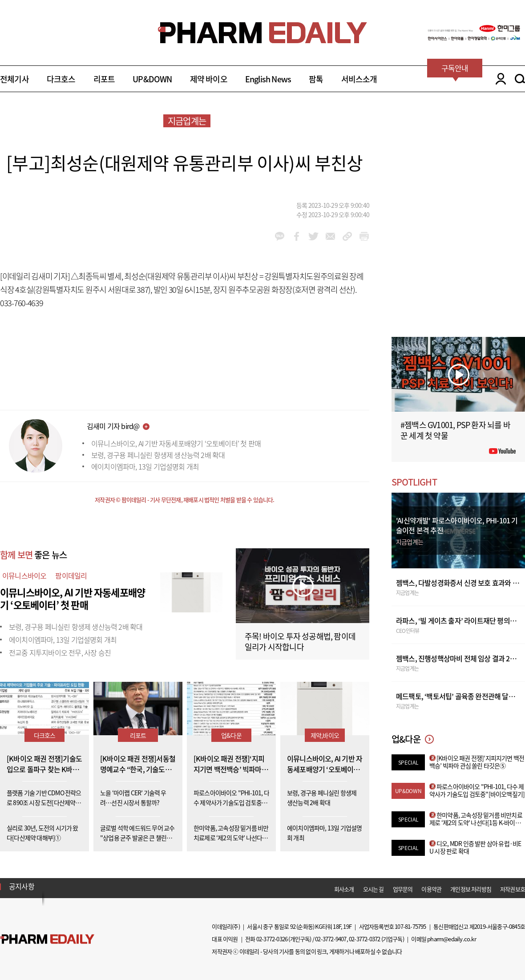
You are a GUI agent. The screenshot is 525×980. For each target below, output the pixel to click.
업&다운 (231, 735)
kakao (280, 236)
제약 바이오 (209, 79)
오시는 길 (374, 889)
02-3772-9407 (331, 939)
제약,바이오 (325, 735)
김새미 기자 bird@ (113, 426)
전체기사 (14, 79)
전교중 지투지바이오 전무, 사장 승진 (60, 652)
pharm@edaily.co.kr (452, 939)
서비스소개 (359, 79)
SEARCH (520, 79)
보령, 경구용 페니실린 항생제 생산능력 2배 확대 (158, 455)
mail (330, 236)
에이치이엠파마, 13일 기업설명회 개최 (145, 466)
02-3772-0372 (364, 939)
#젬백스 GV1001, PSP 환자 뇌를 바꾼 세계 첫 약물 (455, 430)
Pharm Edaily (47, 939)
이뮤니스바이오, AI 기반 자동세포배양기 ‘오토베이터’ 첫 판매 (176, 443)
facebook (297, 236)
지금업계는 (187, 121)
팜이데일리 (71, 575)
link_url (347, 236)
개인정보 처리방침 (471, 889)
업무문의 (403, 889)
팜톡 (316, 79)
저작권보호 (513, 889)
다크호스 (61, 79)
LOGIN (499, 79)
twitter (313, 236)
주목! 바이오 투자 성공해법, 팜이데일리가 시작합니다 (300, 642)
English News (268, 79)
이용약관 (431, 889)
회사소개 (344, 889)
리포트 (104, 79)
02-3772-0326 (272, 939)
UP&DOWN (152, 79)
